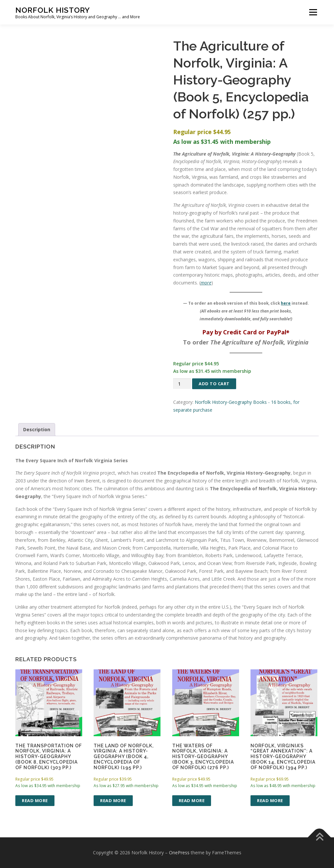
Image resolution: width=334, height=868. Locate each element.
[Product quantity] (182, 384)
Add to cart (214, 384)
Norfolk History (53, 10)
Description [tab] (37, 429)
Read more (35, 800)
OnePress (179, 853)
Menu (313, 12)
